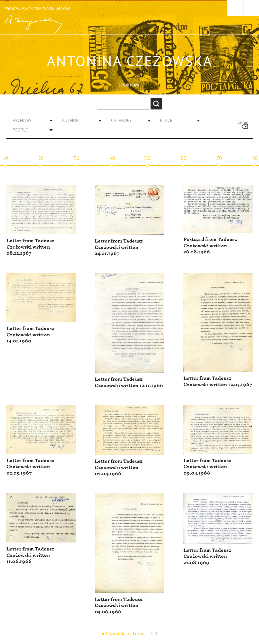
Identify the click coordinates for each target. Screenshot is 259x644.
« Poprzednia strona (123, 633)
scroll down (129, 85)
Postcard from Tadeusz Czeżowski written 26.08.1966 (210, 246)
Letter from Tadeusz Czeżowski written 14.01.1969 (30, 335)
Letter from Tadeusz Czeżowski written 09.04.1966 (207, 467)
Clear (243, 123)
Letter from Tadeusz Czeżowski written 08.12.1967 (30, 247)
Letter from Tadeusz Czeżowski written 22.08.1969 (207, 557)
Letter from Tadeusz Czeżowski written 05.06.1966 (119, 606)
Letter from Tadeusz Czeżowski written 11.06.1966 (30, 555)
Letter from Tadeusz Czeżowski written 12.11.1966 (129, 382)
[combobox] (30, 120)
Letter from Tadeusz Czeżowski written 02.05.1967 (30, 467)
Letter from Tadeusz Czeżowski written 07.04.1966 (119, 468)
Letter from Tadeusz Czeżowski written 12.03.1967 (218, 382)
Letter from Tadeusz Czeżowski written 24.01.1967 (119, 247)
